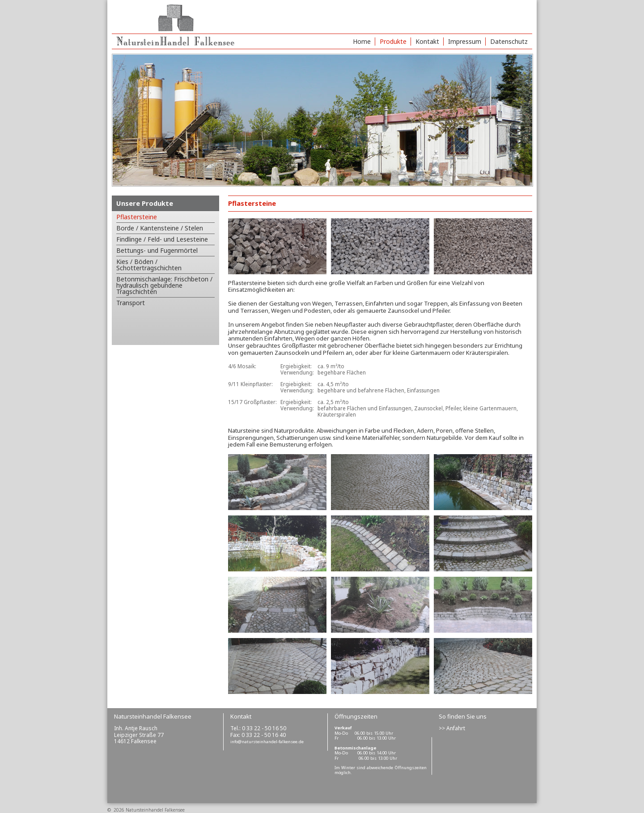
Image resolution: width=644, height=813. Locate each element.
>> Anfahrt (452, 728)
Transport (131, 303)
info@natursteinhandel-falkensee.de (267, 742)
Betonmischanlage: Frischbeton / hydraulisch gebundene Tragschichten (164, 285)
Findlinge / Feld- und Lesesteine (162, 239)
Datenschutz (509, 41)
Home (362, 41)
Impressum (465, 41)
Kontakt (427, 41)
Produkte (393, 41)
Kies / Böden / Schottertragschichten (149, 265)
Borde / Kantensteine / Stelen (160, 228)
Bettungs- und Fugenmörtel (157, 250)
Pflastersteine (137, 217)
